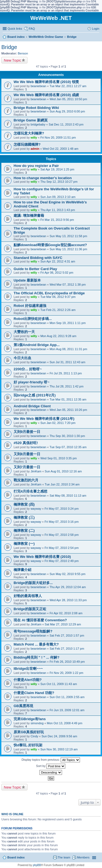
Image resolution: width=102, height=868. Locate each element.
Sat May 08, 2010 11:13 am (68, 496)
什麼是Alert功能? (28, 680)
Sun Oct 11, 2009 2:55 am (67, 697)
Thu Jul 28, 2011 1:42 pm (67, 386)
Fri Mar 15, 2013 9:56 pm (57, 220)
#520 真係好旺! (26, 443)
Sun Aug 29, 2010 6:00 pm (67, 111)
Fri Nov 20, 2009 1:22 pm (66, 673)
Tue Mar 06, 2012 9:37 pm (58, 297)
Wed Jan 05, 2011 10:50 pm (68, 99)
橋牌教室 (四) (24, 504)
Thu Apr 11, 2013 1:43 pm (58, 210)
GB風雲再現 (23, 706)
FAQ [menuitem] (32, 29)
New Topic (13, 60)
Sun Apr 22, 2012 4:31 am (58, 261)
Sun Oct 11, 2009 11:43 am (59, 684)
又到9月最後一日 (27, 432)
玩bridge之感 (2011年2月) (35, 395)
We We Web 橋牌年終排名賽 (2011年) (44, 419)
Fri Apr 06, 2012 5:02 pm (57, 273)
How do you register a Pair (36, 166)
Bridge (9, 47)
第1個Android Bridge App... (37, 345)
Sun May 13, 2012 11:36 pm (68, 249)
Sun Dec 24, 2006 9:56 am (59, 736)
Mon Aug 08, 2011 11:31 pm (68, 349)
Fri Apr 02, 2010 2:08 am (66, 613)
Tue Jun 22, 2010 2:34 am (62, 484)
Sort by (51, 766)
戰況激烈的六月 (26, 480)
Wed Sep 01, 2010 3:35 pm (58, 458)
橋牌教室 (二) (24, 531)
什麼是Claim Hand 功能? (34, 693)
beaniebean (38, 86)
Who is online (12, 814)
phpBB (37, 865)
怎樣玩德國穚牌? (27, 144)
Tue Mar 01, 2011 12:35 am (68, 399)
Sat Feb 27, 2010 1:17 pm (67, 649)
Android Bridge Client (32, 406)
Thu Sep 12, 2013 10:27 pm (59, 182)
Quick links (15, 29)
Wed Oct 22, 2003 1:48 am (61, 149)
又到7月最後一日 (27, 467)
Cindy (34, 736)
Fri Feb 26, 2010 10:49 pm (67, 662)
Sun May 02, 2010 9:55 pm (67, 574)
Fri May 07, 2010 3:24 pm (62, 509)
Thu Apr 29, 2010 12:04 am (68, 587)
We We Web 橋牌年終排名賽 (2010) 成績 (46, 95)
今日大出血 (22, 358)
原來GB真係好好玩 (29, 732)
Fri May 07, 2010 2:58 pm (62, 535)
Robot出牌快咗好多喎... (33, 319)
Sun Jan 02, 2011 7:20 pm (58, 423)
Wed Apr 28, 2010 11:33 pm (68, 600)
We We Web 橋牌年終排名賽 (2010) (42, 557)
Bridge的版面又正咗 (30, 609)
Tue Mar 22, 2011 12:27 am (68, 86)
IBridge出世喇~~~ (28, 669)
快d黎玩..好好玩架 (28, 745)
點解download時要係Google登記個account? (50, 245)
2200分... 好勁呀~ (28, 369)
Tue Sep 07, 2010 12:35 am (68, 447)
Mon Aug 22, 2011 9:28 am (58, 336)
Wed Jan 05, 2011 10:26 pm (68, 410)
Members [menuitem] (83, 857)
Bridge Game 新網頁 (31, 120)
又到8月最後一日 (27, 454)
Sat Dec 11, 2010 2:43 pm (66, 124)
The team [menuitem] (64, 857)
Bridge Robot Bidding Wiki (36, 108)
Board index (16, 857)
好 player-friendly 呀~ (32, 382)
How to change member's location (43, 178)
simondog (37, 723)
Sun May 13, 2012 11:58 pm (68, 236)
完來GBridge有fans (30, 719)
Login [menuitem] (96, 29)
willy (34, 137)
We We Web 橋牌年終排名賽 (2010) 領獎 (46, 82)
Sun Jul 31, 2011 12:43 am (67, 362)
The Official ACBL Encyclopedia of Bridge (49, 293)
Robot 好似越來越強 (30, 306)
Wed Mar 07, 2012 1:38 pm (68, 285)
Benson (23, 53)
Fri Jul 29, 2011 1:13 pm (66, 373)
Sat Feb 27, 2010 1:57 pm (67, 635)
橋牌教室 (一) (24, 544)
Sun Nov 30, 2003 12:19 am (59, 749)
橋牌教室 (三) (24, 517)
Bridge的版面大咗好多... (33, 583)
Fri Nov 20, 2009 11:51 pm (58, 137)
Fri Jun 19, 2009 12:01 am (67, 710)
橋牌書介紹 (22, 570)
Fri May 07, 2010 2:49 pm (62, 561)
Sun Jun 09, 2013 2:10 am (58, 197)
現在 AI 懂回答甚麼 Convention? (40, 620)
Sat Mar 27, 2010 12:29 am (63, 624)
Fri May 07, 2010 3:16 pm (62, 522)
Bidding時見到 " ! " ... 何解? (36, 657)
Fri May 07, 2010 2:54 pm (62, 548)
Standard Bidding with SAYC (38, 258)
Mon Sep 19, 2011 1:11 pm (68, 323)
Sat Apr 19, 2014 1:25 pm (57, 169)
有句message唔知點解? (33, 631)
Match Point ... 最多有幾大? (36, 644)
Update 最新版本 (27, 280)
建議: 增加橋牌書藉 (29, 216)
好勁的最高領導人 (28, 596)
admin (35, 149)
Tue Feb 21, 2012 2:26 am (58, 310)
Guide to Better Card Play (35, 269)
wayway (36, 509)
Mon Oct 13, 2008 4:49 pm (64, 723)
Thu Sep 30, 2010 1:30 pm (67, 436)
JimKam (36, 471)
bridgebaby (38, 124)
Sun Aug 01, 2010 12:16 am (63, 471)
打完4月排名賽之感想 (30, 491)
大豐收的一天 (24, 332)
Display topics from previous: (51, 760)
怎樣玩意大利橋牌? (29, 133)
